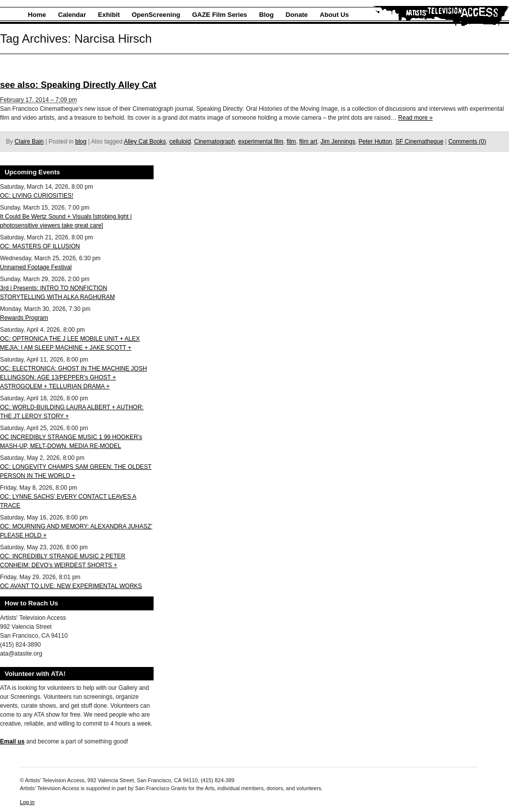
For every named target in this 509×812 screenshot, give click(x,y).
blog (81, 142)
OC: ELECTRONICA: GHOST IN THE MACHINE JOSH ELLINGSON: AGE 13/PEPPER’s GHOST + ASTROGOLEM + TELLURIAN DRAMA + (74, 377)
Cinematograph (215, 142)
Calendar (72, 15)
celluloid (180, 142)
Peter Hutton (375, 142)
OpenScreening (156, 15)
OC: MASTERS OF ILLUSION (40, 246)
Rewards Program (24, 318)
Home (37, 15)
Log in (27, 802)
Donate (297, 15)
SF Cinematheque (419, 142)
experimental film (261, 142)
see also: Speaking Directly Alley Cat (78, 85)
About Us (334, 15)
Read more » (415, 118)
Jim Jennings (338, 142)
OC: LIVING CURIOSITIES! (37, 196)
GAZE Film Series (220, 15)
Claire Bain (29, 142)
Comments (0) (467, 142)
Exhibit (109, 15)
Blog (266, 15)
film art (308, 142)
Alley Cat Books (145, 142)
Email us (12, 741)
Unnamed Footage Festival (36, 267)
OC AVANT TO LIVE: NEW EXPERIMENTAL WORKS (71, 586)
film (292, 142)
